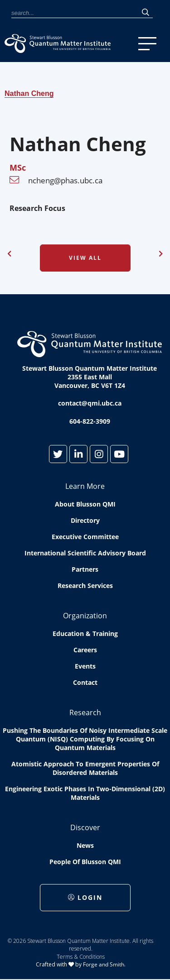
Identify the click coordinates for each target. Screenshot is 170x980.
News (85, 845)
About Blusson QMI (85, 504)
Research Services (85, 586)
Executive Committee (85, 537)
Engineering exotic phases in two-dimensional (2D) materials (85, 793)
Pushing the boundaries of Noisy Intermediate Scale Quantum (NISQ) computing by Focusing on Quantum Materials (85, 739)
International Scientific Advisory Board (85, 553)
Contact (85, 682)
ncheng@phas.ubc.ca (65, 180)
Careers (85, 650)
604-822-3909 (90, 421)
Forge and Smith (104, 964)
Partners (85, 569)
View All (85, 258)
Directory (85, 520)
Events (85, 666)
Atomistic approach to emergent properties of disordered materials (85, 768)
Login (85, 897)
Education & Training (85, 633)
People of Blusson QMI (85, 862)
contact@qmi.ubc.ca (90, 403)
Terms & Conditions (81, 957)
